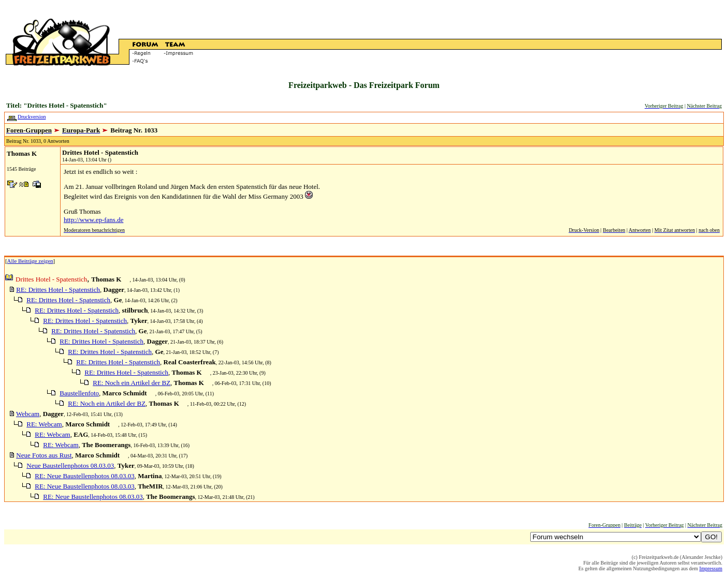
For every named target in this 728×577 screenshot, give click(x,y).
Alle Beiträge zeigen (30, 261)
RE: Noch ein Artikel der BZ (132, 383)
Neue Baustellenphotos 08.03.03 (70, 465)
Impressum (711, 568)
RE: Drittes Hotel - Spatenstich (58, 290)
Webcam (28, 414)
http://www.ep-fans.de (93, 220)
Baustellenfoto (79, 393)
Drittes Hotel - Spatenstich (100, 152)
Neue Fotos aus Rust (44, 455)
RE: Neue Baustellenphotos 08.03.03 (84, 476)
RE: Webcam (44, 424)
